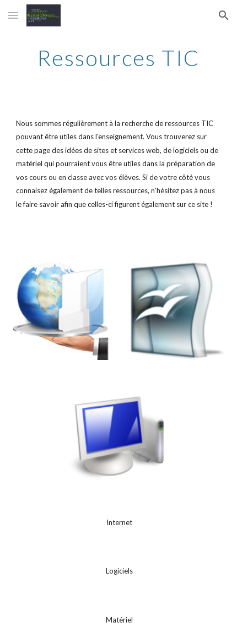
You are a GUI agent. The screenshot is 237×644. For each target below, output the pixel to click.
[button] (13, 15)
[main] (119, 58)
